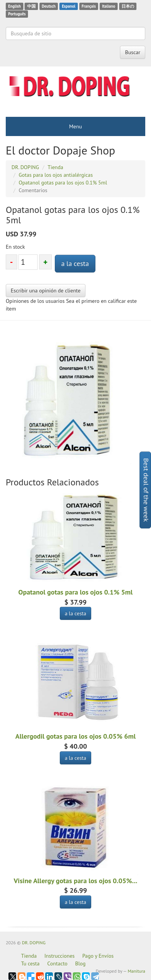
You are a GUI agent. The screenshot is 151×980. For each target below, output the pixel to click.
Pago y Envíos (98, 956)
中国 (31, 6)
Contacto (57, 963)
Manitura (136, 971)
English (14, 6)
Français (89, 6)
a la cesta (75, 263)
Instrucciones (60, 956)
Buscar (133, 52)
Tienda (29, 956)
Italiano (108, 6)
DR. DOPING (34, 943)
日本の (128, 6)
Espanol (68, 6)
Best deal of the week (146, 490)
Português (17, 14)
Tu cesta (30, 963)
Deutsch (49, 6)
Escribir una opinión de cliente (46, 291)
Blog (80, 963)
